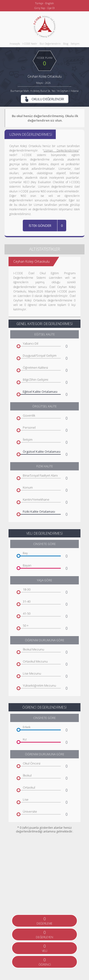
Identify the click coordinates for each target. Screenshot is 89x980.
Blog (66, 44)
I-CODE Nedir (30, 44)
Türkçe (39, 3)
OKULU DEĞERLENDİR (44, 99)
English (50, 3)
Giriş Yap (40, 8)
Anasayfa (15, 44)
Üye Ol (51, 8)
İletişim (75, 44)
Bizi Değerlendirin (50, 44)
